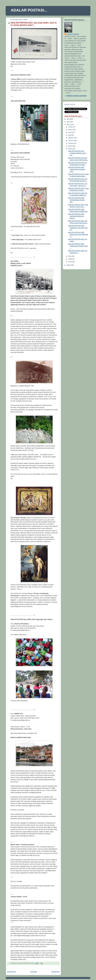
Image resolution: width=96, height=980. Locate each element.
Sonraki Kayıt (11, 972)
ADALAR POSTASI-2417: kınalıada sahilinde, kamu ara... (77, 153)
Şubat (70, 259)
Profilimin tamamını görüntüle (76, 96)
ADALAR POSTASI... (29, 10)
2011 (69, 122)
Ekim (70, 132)
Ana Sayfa (34, 972)
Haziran (71, 143)
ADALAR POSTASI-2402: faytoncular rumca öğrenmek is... (78, 234)
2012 (69, 119)
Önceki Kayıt (56, 972)
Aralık (70, 127)
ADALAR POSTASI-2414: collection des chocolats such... (77, 169)
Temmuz (71, 141)
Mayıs (71, 146)
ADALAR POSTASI (73, 34)
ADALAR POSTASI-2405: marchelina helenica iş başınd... (76, 216)
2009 (69, 265)
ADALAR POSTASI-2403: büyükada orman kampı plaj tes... (78, 228)
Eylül (70, 135)
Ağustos (71, 138)
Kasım (71, 130)
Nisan (70, 149)
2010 (69, 125)
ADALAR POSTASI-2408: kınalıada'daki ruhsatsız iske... (76, 200)
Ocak (70, 262)
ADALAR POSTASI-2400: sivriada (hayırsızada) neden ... (78, 246)
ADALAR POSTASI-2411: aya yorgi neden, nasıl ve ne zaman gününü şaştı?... (34, 24)
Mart (70, 256)
